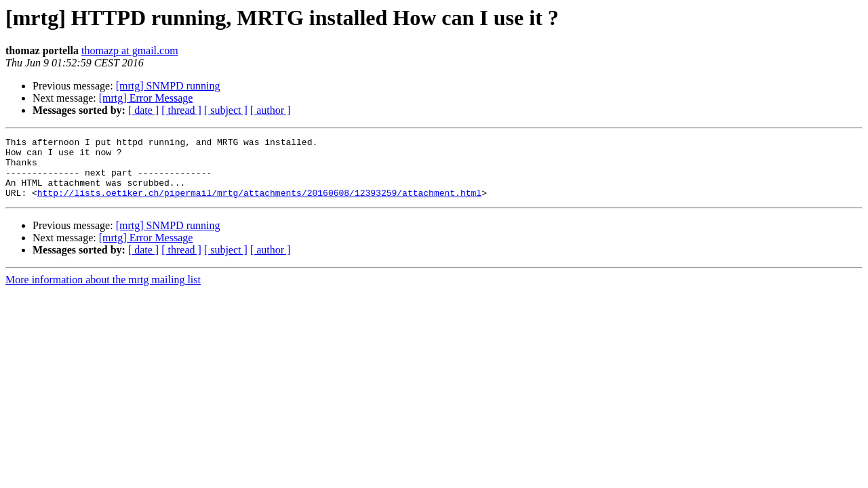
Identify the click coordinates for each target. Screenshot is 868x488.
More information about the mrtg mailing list (103, 292)
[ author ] (271, 110)
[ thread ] (181, 110)
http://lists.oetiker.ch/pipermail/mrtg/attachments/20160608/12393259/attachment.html (259, 205)
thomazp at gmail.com (130, 50)
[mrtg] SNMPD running (168, 86)
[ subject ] (226, 110)
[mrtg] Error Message (146, 98)
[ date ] (143, 110)
